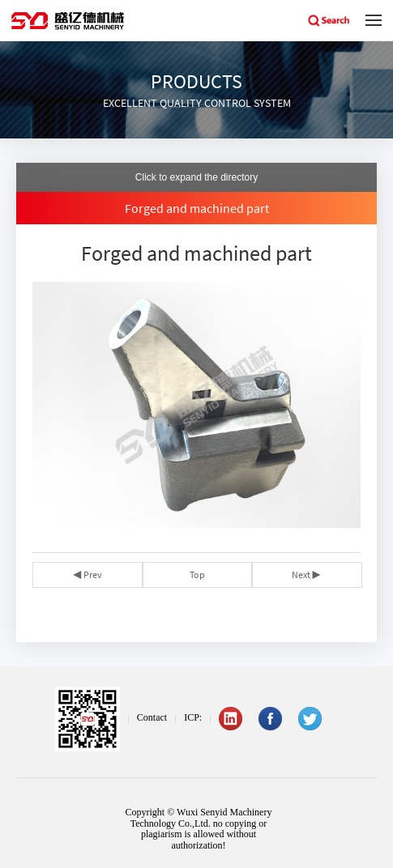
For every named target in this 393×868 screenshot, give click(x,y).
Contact (152, 717)
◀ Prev (88, 574)
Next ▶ (306, 574)
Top (197, 574)
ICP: (193, 717)
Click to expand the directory (196, 177)
